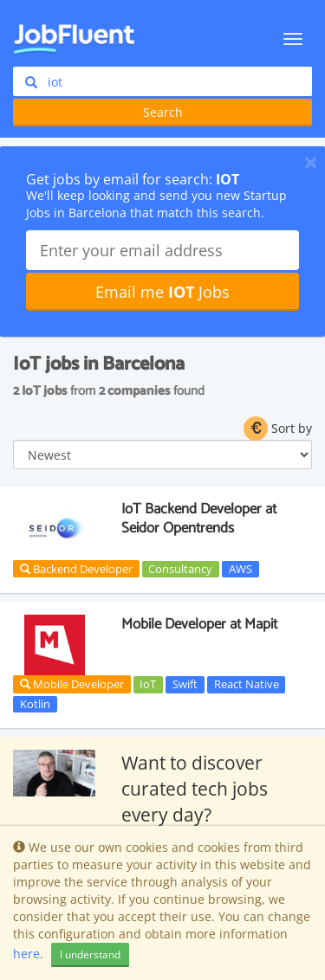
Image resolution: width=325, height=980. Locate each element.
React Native (247, 684)
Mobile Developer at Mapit (199, 624)
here (26, 954)
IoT (148, 684)
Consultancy (180, 569)
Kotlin (35, 704)
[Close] (311, 162)
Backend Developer (76, 569)
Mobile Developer (72, 684)
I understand (90, 954)
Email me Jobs (162, 292)
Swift (185, 684)
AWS (240, 569)
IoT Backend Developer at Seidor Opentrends (199, 519)
